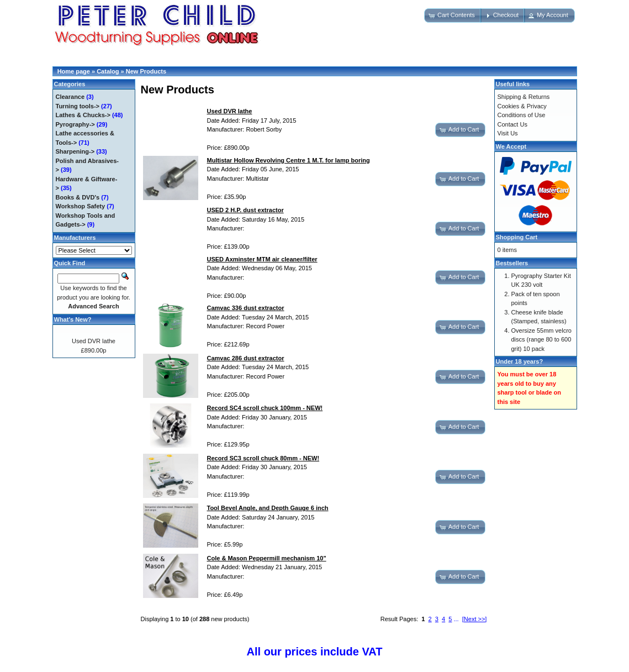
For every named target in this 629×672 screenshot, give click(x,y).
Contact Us (512, 124)
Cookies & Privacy (522, 106)
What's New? (73, 319)
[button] (453, 15)
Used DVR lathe (94, 341)
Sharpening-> (75, 151)
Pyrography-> (75, 124)
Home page (74, 71)
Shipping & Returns (524, 97)
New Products (146, 71)
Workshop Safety (81, 206)
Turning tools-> (78, 106)
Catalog (108, 71)
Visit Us (508, 133)
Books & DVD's (78, 197)
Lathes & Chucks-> (83, 115)
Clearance (70, 97)
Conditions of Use (522, 115)
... (456, 619)
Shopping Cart (517, 237)
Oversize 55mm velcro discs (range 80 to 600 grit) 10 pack (541, 340)
